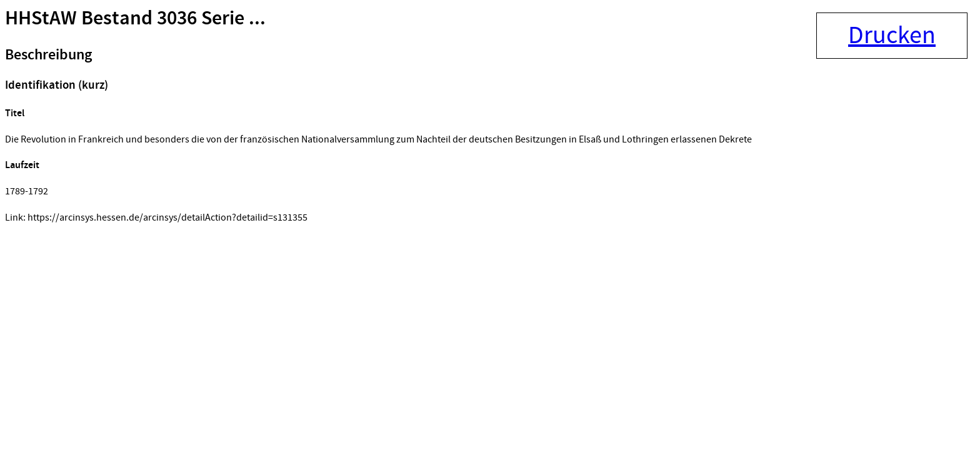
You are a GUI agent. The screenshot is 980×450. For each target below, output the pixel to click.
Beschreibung (48, 55)
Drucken (892, 36)
